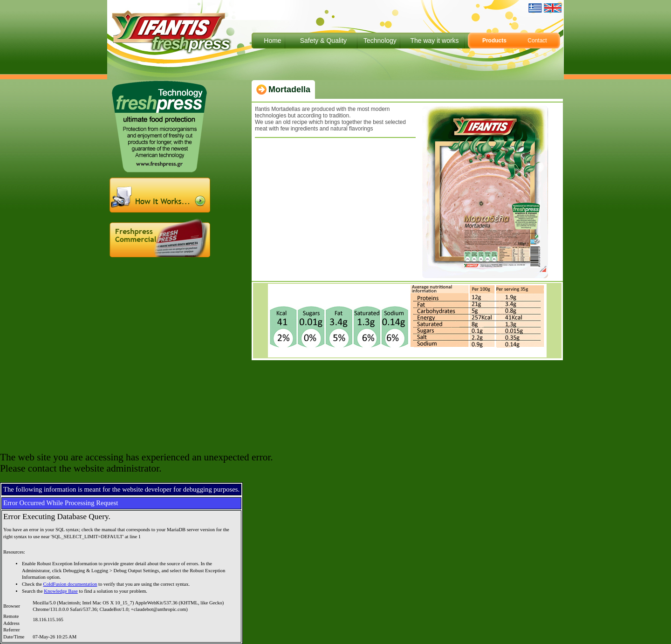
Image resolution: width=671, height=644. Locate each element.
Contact (537, 41)
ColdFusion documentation (70, 584)
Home (272, 41)
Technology (380, 41)
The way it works (434, 41)
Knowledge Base (61, 591)
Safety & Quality (323, 41)
